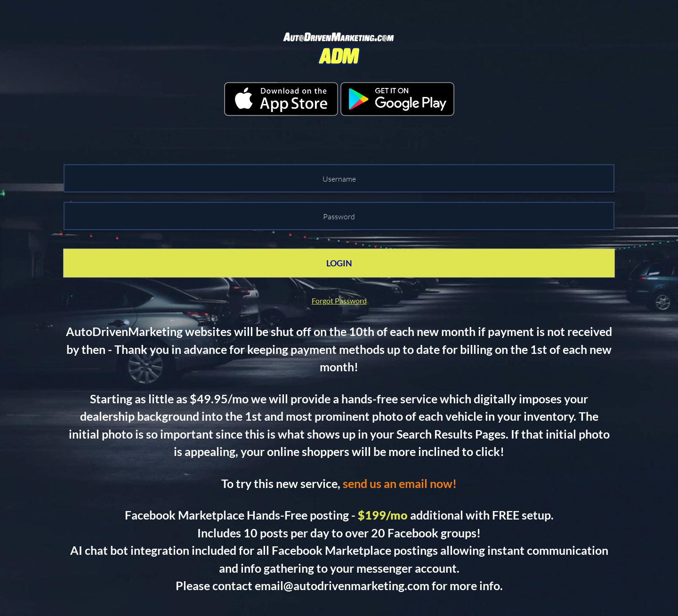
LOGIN (339, 263)
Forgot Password (339, 300)
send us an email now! (400, 483)
